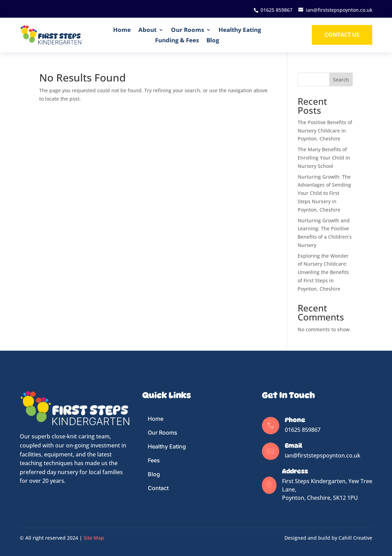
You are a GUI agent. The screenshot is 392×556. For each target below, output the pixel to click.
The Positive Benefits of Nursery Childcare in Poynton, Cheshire (325, 131)
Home (122, 30)
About (147, 30)
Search (341, 80)
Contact (158, 488)
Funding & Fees (177, 40)
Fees (154, 460)
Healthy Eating (240, 30)
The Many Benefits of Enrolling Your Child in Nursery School (324, 158)
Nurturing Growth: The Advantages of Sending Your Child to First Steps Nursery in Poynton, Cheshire (324, 193)
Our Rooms (188, 30)
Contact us (342, 35)
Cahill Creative (355, 538)
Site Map (94, 538)
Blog (213, 40)
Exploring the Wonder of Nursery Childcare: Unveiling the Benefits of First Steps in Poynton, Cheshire (323, 272)
